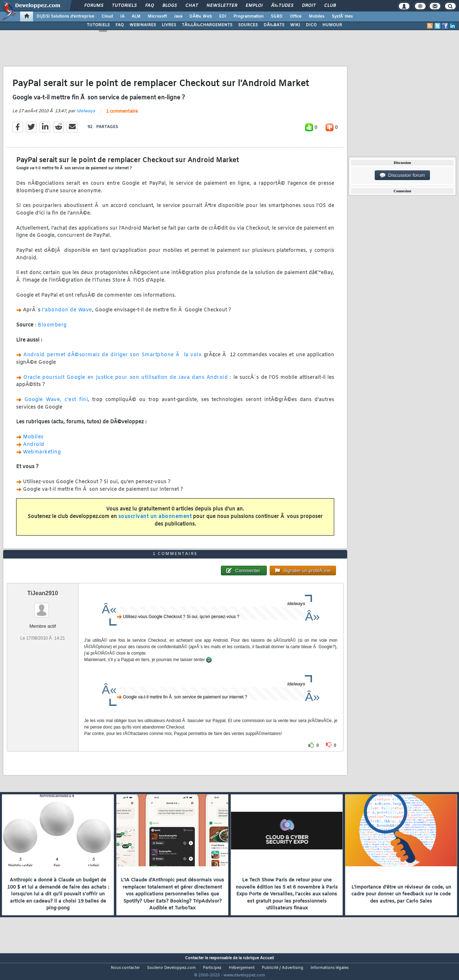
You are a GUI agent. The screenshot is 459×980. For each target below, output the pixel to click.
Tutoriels (124, 6)
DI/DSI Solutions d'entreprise (65, 17)
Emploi (254, 6)
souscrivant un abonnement (155, 521)
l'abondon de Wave (67, 315)
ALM (136, 17)
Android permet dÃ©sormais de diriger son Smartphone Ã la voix (112, 360)
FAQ (150, 6)
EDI (223, 17)
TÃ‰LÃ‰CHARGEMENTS (207, 25)
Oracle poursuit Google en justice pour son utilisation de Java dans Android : (127, 382)
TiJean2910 (43, 607)
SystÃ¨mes (342, 17)
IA (122, 17)
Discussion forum (402, 175)
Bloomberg (52, 330)
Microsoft (157, 17)
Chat (192, 6)
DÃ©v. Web (201, 17)
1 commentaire (122, 116)
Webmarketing (42, 456)
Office (296, 17)
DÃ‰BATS (274, 25)
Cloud (107, 17)
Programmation (249, 17)
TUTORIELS (98, 25)
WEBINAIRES (143, 25)
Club (330, 6)
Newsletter (222, 6)
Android (34, 449)
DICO (311, 25)
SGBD (277, 17)
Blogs (170, 6)
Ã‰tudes (282, 6)
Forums (94, 6)
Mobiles (317, 17)
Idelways (86, 116)
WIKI (295, 25)
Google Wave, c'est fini (56, 404)
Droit (309, 6)
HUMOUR (332, 25)
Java (178, 17)
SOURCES (248, 25)
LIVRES (169, 25)
